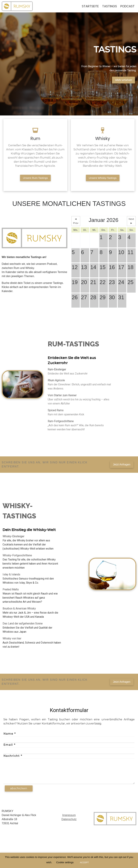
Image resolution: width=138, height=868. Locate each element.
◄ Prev (76, 222)
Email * (9, 746)
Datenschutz (69, 820)
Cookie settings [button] (65, 862)
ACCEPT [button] (84, 862)
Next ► (131, 222)
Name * (10, 735)
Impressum (69, 816)
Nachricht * (13, 757)
